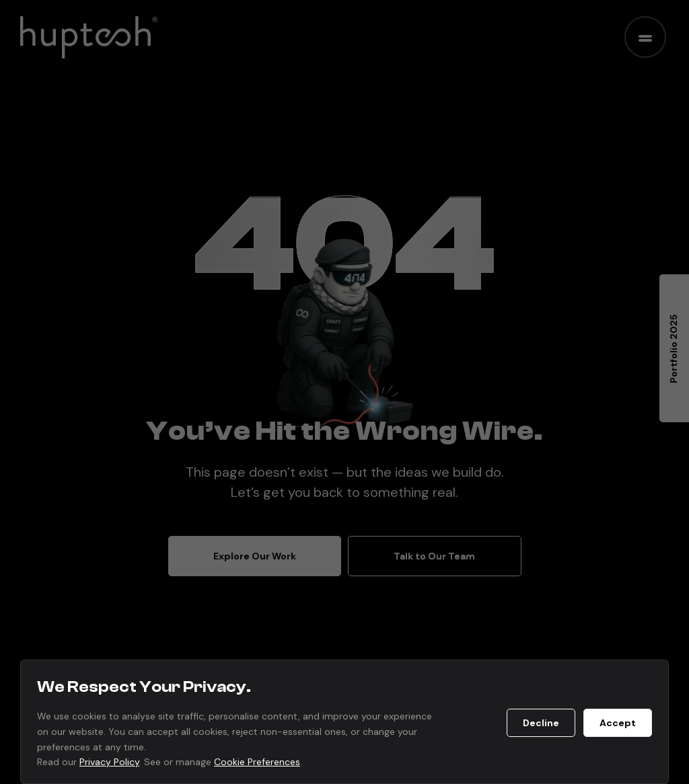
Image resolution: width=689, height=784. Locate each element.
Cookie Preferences (257, 762)
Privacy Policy (109, 762)
